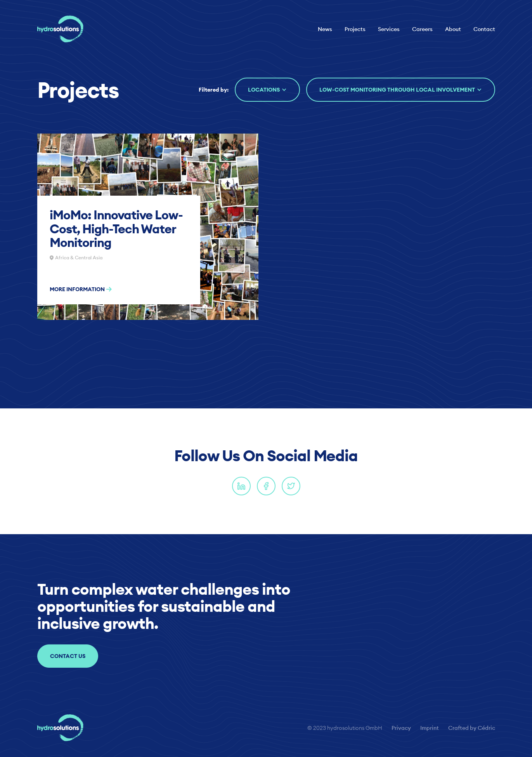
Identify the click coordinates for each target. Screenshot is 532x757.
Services (389, 29)
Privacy (401, 728)
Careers (422, 29)
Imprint (430, 728)
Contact (484, 29)
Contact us (68, 656)
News (325, 29)
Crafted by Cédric (472, 728)
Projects (355, 29)
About (453, 29)
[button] (267, 90)
